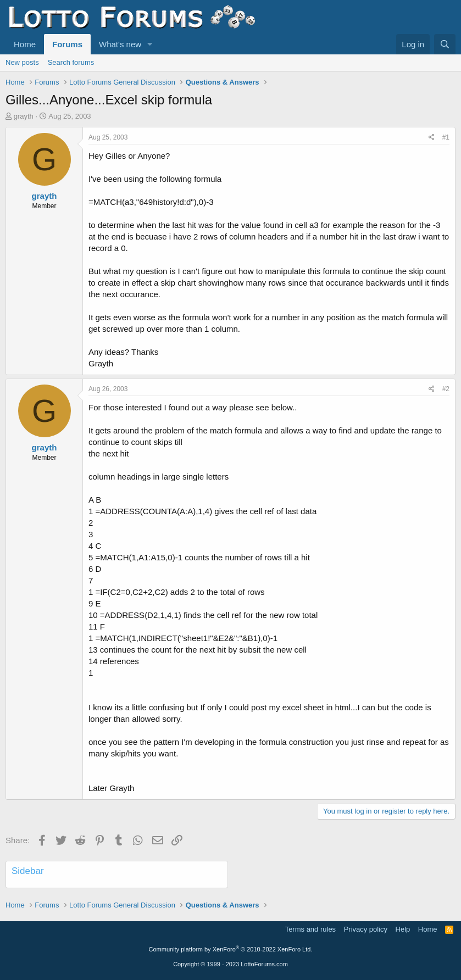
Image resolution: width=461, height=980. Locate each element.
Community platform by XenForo (231, 949)
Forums (67, 44)
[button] (150, 44)
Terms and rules (310, 929)
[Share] (432, 138)
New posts (22, 62)
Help (403, 929)
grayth (24, 116)
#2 (446, 389)
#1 (446, 137)
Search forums (71, 62)
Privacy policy (366, 929)
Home (25, 44)
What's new (120, 44)
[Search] (445, 44)
